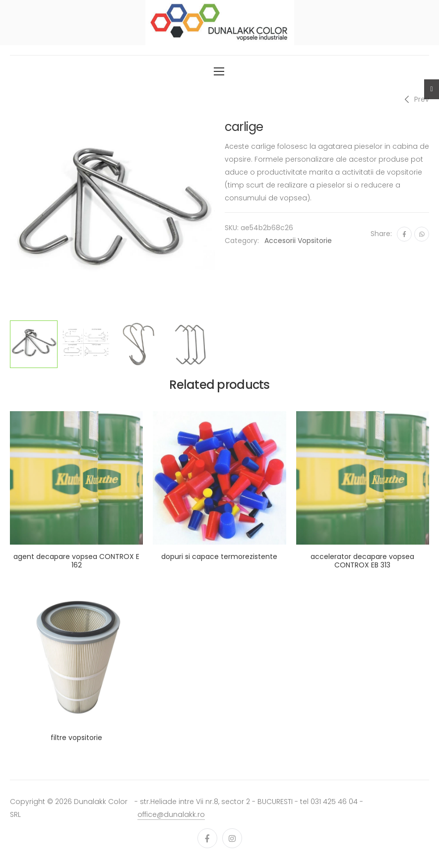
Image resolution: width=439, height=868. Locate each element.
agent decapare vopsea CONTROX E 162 (76, 561)
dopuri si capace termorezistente (219, 557)
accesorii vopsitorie (298, 241)
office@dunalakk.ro (171, 814)
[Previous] (415, 99)
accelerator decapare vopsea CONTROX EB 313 (362, 561)
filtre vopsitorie (76, 738)
